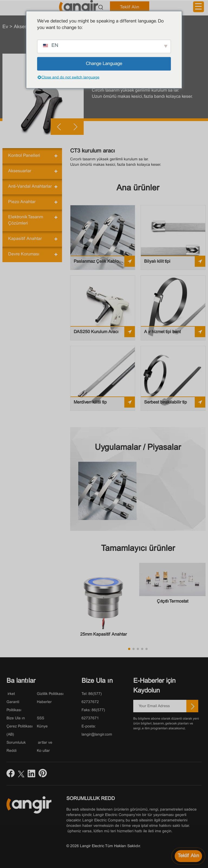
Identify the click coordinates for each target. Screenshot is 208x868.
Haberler (44, 702)
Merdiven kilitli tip (90, 402)
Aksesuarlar (20, 171)
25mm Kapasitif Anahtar (103, 634)
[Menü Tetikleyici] (199, 7)
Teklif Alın (130, 7)
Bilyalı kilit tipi (157, 261)
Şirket (11, 694)
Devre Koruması (24, 254)
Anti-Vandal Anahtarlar (30, 186)
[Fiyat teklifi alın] (188, 856)
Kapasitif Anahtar (25, 239)
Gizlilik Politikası (50, 694)
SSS (40, 718)
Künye (42, 726)
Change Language (104, 64)
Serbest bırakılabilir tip (165, 402)
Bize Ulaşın (16, 718)
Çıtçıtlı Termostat (173, 601)
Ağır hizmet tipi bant (162, 332)
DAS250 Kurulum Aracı (96, 332)
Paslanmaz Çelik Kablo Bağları (96, 263)
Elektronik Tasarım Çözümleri (26, 220)
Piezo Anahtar (22, 202)
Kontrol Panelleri (24, 156)
